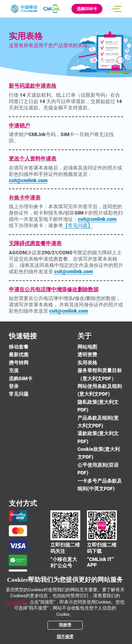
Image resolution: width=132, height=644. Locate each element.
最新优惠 (19, 355)
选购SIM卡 (87, 9)
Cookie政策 (15, 602)
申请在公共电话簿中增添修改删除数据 (54, 289)
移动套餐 (19, 347)
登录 (14, 386)
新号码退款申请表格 (33, 86)
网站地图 (87, 347)
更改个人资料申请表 (33, 159)
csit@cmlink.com (28, 180)
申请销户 (19, 126)
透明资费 (87, 355)
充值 (14, 370)
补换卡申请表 (25, 198)
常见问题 (19, 394)
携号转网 (19, 363)
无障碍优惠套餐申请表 (35, 243)
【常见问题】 (78, 225)
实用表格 (87, 363)
